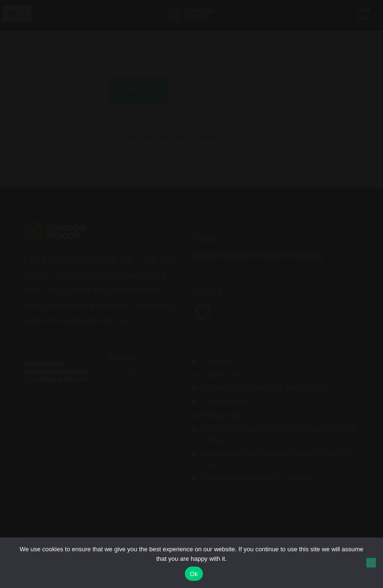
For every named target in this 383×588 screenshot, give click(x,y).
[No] (371, 563)
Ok (194, 574)
